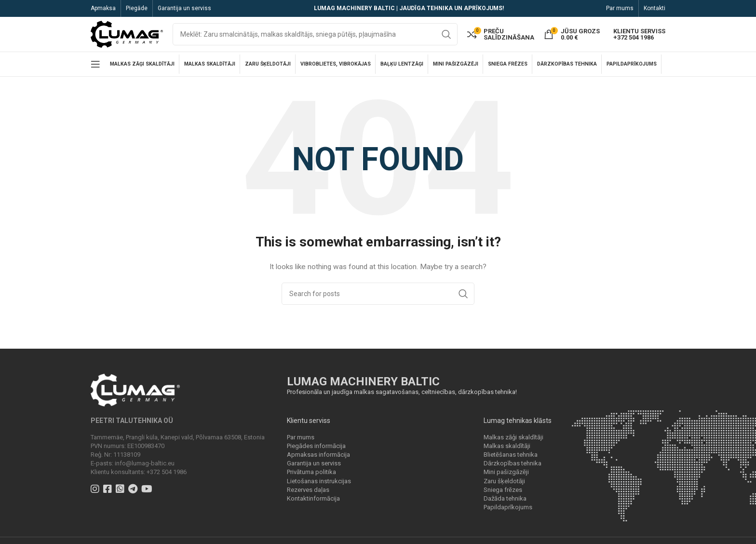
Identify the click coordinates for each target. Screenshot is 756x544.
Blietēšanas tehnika (511, 458)
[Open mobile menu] (95, 68)
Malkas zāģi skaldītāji (513, 441)
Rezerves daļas (308, 494)
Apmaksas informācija (318, 458)
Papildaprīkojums (508, 511)
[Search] (315, 36)
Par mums (301, 441)
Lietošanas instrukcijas (319, 485)
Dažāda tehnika (505, 502)
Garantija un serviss (314, 467)
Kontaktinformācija (313, 502)
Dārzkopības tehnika (513, 467)
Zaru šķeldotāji (504, 485)
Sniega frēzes (503, 494)
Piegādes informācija (316, 450)
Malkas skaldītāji (507, 450)
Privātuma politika (311, 476)
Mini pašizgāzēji (506, 476)
